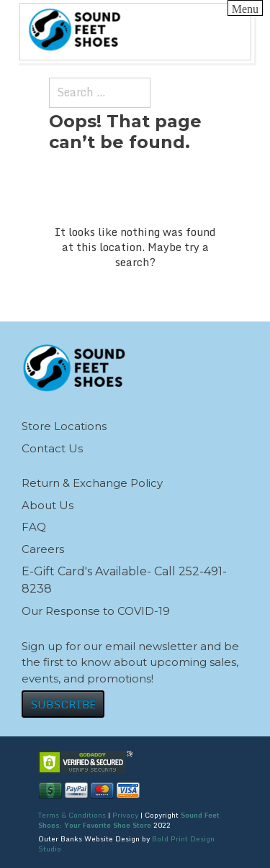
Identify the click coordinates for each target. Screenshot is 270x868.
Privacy (125, 815)
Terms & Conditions (72, 815)
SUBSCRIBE (63, 704)
